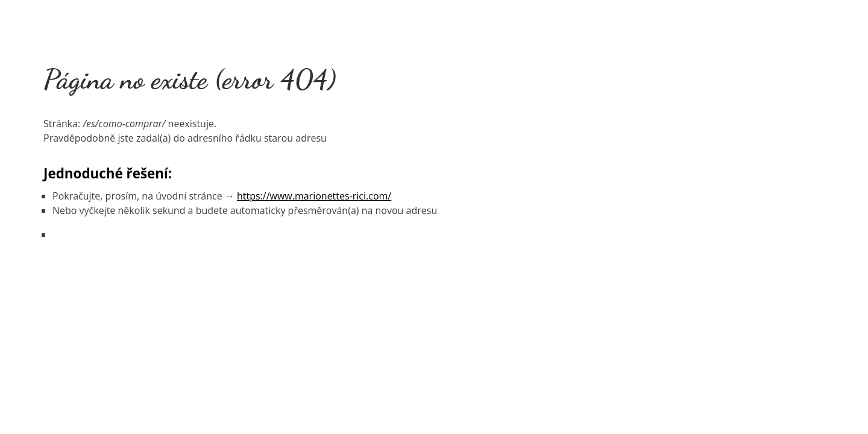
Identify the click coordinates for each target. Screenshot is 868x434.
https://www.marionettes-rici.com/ (314, 196)
